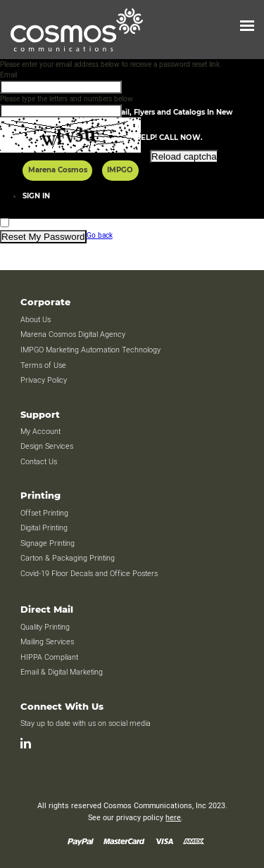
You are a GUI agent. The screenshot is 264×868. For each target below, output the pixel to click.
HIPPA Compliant (49, 658)
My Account (40, 432)
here (173, 818)
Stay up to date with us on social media (87, 724)
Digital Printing (44, 528)
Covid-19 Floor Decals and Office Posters (89, 574)
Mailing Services (47, 642)
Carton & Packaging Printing (68, 559)
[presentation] (107, 191)
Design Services (47, 447)
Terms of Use (43, 366)
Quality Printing (45, 627)
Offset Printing (44, 513)
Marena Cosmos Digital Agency (73, 335)
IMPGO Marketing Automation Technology (90, 350)
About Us (36, 320)
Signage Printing (48, 544)
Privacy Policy (44, 381)
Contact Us (39, 462)
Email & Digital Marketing (62, 672)
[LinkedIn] (26, 743)
